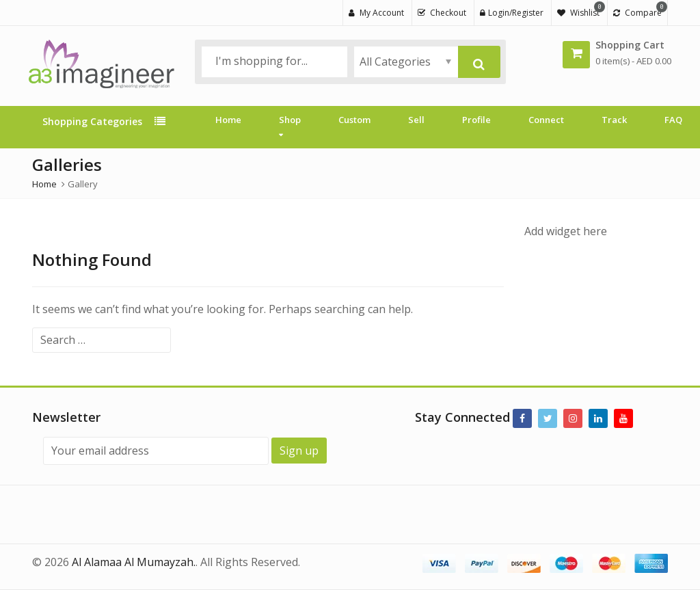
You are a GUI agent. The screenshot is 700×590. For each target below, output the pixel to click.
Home (228, 120)
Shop (290, 127)
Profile (476, 120)
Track (614, 120)
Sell (416, 120)
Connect (546, 120)
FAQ (673, 120)
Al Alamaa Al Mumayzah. (134, 562)
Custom (354, 120)
